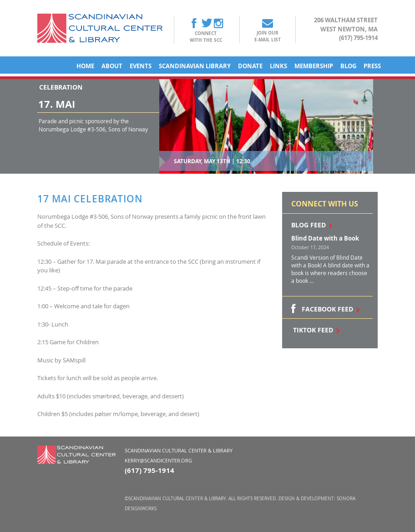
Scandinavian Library (195, 66)
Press (372, 66)
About (112, 66)
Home (85, 66)
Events (141, 66)
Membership (314, 66)
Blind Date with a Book (325, 238)
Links (278, 66)
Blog (348, 66)
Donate (250, 66)
